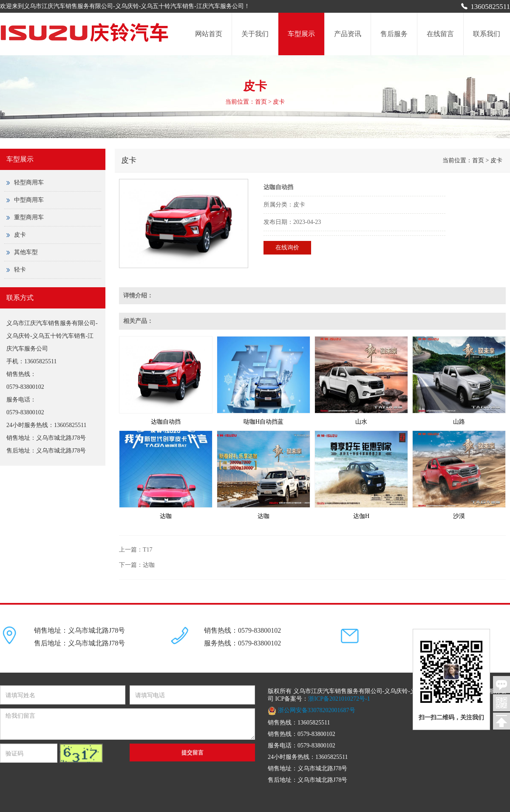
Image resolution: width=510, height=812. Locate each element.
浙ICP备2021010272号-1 (339, 699)
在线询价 (287, 248)
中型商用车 (29, 200)
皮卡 (20, 235)
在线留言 (440, 34)
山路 (459, 422)
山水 (361, 422)
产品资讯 (348, 34)
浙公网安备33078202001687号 (312, 710)
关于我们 (255, 34)
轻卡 (20, 270)
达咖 (166, 516)
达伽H (361, 516)
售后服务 (394, 34)
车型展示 (301, 34)
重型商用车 (29, 217)
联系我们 (487, 34)
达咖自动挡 (166, 422)
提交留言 (193, 752)
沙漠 (459, 516)
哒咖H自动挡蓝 (263, 422)
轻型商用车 (35, 182)
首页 (261, 102)
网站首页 (209, 34)
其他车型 (26, 252)
